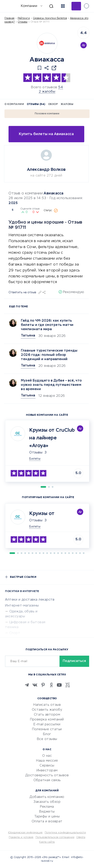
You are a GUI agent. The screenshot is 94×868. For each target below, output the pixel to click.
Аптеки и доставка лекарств (30, 600)
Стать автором (47, 715)
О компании (14, 104)
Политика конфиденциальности (65, 833)
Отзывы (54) (36, 104)
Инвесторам (47, 771)
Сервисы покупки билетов (50, 18)
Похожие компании (47, 114)
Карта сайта (47, 842)
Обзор (53, 104)
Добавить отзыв (76, 6)
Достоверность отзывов (47, 775)
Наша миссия (47, 761)
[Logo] (47, 43)
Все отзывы (47, 739)
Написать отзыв (47, 705)
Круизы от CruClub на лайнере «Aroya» (52, 438)
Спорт (15, 633)
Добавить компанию (47, 797)
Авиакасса (54, 193)
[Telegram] (27, 685)
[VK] (35, 685)
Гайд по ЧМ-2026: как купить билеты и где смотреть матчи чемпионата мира (47, 325)
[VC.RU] (67, 685)
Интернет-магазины (22, 606)
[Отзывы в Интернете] (10, 6)
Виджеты (47, 812)
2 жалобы (47, 92)
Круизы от (42, 514)
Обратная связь (47, 780)
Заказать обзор (47, 802)
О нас (47, 756)
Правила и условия (21, 837)
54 (61, 87)
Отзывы (36, 453)
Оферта (81, 837)
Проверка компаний (47, 720)
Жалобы (67, 104)
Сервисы (47, 766)
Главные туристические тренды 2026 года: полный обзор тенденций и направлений (49, 355)
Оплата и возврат (47, 822)
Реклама (47, 807)
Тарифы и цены (47, 817)
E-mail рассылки (47, 725)
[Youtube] (59, 685)
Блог (47, 734)
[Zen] (51, 685)
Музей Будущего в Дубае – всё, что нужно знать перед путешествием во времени (51, 385)
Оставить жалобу (47, 710)
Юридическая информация (25, 833)
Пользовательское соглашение (55, 837)
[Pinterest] (43, 685)
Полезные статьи (47, 729)
